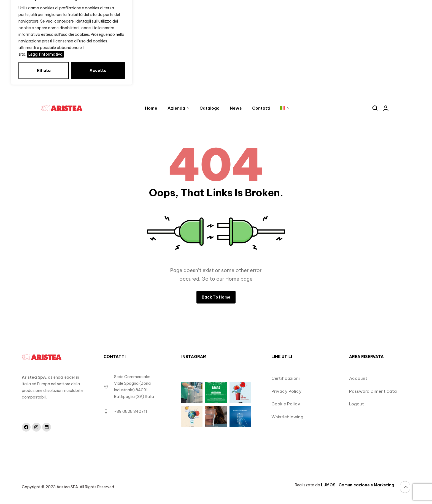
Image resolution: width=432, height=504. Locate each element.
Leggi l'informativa (45, 54)
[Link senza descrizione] (63, 108)
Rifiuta (44, 71)
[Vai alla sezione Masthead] (405, 487)
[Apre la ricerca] (375, 108)
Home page (239, 279)
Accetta (98, 71)
